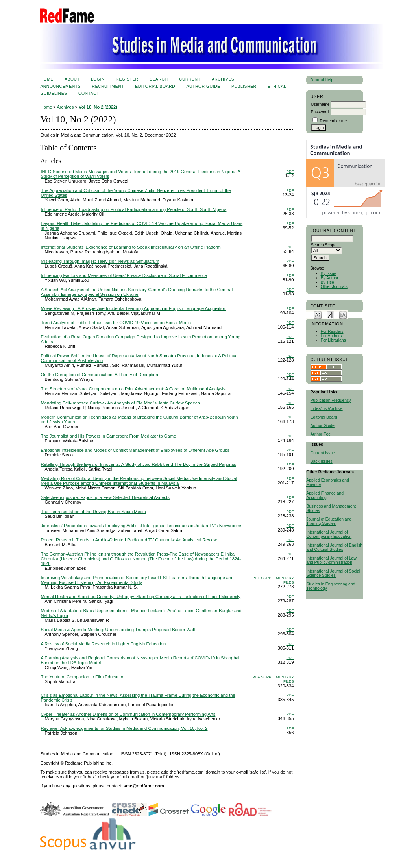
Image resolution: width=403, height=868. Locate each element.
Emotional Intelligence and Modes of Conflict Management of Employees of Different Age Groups (135, 450)
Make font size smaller (318, 315)
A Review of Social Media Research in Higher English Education (103, 644)
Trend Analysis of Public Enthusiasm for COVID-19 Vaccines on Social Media (116, 323)
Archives (223, 79)
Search (159, 79)
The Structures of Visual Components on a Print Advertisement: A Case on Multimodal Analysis (133, 389)
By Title (327, 282)
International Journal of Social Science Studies (333, 573)
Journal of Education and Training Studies (329, 521)
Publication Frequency (331, 400)
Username (320, 104)
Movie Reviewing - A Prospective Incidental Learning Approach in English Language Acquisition (133, 308)
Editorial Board (324, 417)
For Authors (331, 336)
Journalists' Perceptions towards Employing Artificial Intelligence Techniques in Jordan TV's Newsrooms (141, 526)
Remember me (334, 121)
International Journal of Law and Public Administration (331, 560)
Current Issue (323, 453)
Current (190, 79)
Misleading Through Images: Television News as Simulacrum (100, 261)
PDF (290, 171)
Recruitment (108, 86)
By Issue (329, 274)
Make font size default (330, 315)
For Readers (332, 332)
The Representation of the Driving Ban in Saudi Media (93, 512)
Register (127, 79)
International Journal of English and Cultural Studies (334, 547)
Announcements (60, 86)
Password (320, 112)
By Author (330, 278)
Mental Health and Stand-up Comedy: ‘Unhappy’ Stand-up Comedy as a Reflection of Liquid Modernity (140, 597)
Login (98, 79)
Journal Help (322, 80)
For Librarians (333, 340)
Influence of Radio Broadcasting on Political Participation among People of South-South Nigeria (133, 209)
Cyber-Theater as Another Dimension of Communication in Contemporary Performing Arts (128, 714)
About (72, 79)
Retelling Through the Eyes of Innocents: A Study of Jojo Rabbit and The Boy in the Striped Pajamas (138, 464)
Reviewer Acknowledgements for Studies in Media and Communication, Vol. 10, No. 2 (124, 728)
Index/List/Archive (327, 409)
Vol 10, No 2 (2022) (98, 107)
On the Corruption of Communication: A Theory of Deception (99, 375)
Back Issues (322, 461)
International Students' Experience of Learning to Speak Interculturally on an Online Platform (130, 247)
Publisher (244, 86)
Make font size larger (343, 315)
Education (342, 536)
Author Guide (323, 426)
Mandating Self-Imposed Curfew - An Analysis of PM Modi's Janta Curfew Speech (120, 403)
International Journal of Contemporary (327, 534)
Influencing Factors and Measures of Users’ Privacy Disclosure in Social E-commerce (124, 275)
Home (47, 79)
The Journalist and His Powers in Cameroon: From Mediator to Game (108, 436)
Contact (89, 93)
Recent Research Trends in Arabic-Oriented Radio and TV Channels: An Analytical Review (129, 540)
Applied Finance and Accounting (325, 495)
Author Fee (321, 434)
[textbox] (332, 239)
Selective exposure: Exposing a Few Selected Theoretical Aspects (105, 497)
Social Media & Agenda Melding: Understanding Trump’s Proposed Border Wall (118, 630)
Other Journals (334, 287)
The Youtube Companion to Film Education (82, 677)
